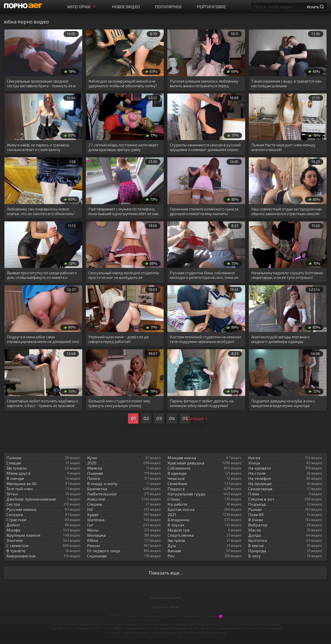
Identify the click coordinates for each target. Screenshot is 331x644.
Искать (315, 7)
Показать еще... (166, 573)
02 (146, 418)
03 (159, 418)
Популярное (168, 7)
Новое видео (126, 7)
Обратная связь (165, 607)
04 (172, 418)
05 (185, 418)
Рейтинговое (211, 7)
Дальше (198, 418)
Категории (82, 7)
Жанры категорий (166, 598)
